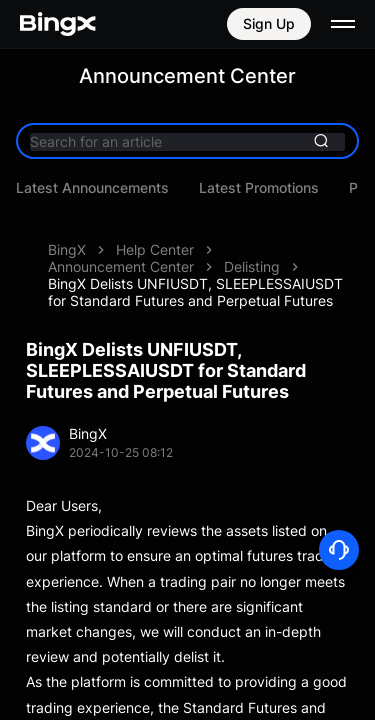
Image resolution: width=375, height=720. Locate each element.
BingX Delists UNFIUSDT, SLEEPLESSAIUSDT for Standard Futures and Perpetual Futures (195, 292)
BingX (67, 249)
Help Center (155, 249)
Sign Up (269, 23)
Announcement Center (121, 266)
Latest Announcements (92, 188)
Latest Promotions (259, 188)
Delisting (252, 266)
